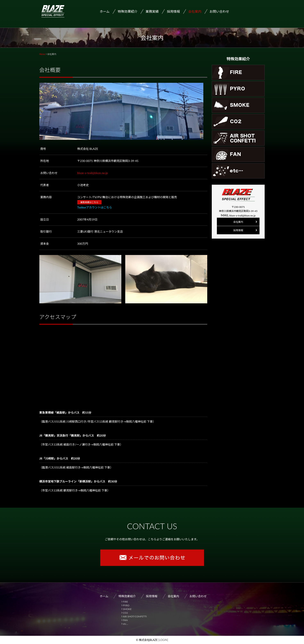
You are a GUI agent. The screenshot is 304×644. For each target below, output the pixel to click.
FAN (125, 620)
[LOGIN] (163, 640)
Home (42, 54)
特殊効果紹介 (127, 596)
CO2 (125, 613)
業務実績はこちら (89, 202)
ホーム (105, 11)
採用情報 (173, 11)
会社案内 (195, 11)
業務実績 (152, 11)
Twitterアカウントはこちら (95, 207)
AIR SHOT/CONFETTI (135, 616)
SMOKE (127, 609)
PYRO (126, 605)
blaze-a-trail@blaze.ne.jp (93, 173)
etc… (126, 624)
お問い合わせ (219, 11)
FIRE (126, 602)
